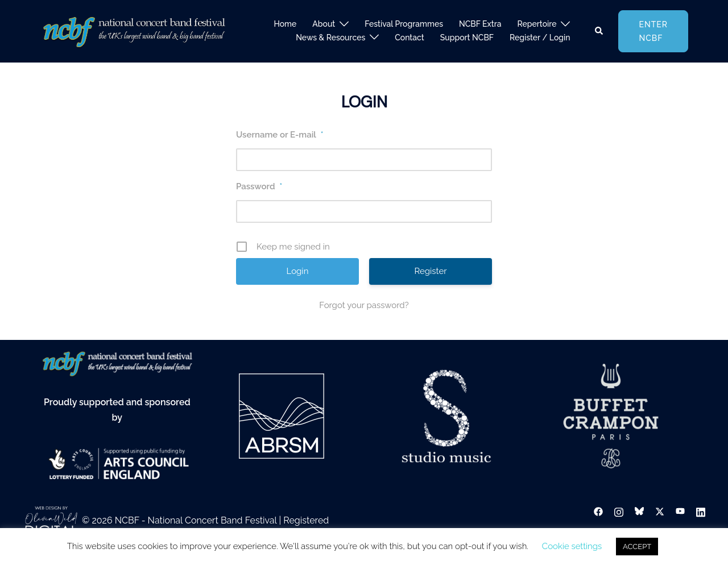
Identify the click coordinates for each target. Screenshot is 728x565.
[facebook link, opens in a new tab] (598, 511)
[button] (599, 31)
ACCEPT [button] (637, 547)
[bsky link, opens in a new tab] (639, 511)
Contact (409, 38)
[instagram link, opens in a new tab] (619, 511)
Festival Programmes (404, 24)
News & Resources (330, 38)
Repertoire (537, 24)
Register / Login (540, 38)
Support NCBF (467, 38)
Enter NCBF (653, 31)
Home (285, 24)
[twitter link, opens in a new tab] (660, 511)
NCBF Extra (480, 24)
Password (259, 186)
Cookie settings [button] (572, 546)
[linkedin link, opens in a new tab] (701, 511)
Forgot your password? (364, 305)
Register (430, 271)
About (324, 24)
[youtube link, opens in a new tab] (680, 511)
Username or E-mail (280, 135)
